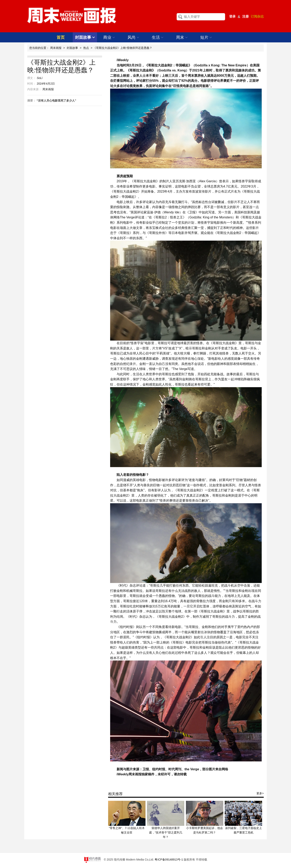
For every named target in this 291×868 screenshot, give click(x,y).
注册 (246, 16)
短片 (206, 37)
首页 (61, 37)
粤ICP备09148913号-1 (169, 860)
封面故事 (85, 37)
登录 (232, 16)
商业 (109, 37)
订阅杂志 (257, 16)
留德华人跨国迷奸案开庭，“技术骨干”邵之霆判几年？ (166, 833)
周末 (182, 37)
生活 (158, 37)
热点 (86, 48)
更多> (260, 793)
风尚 (133, 37)
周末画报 (56, 48)
